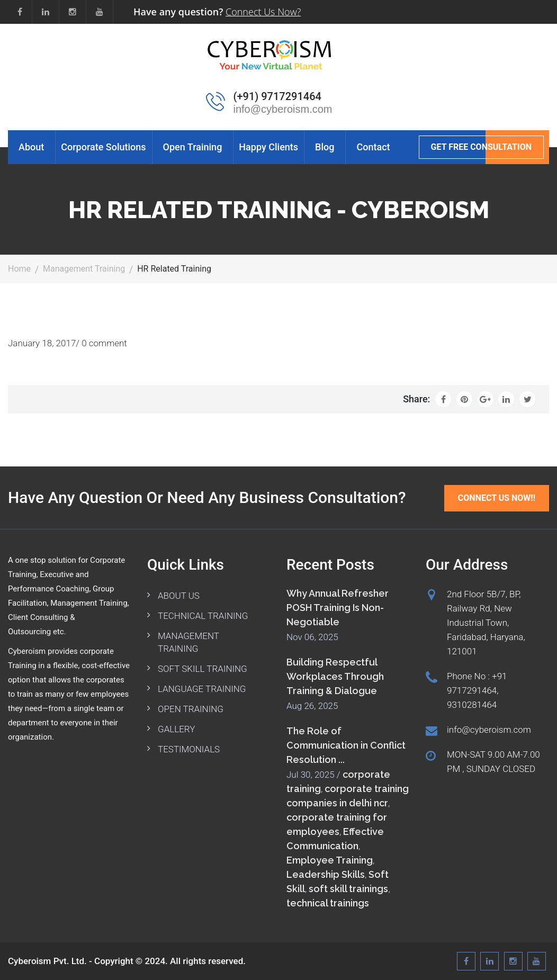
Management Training (84, 269)
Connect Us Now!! (497, 498)
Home (19, 269)
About (31, 147)
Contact (373, 147)
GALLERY (176, 729)
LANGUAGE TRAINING (202, 689)
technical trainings (328, 903)
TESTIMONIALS (189, 749)
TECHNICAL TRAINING (203, 616)
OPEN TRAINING (191, 709)
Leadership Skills (326, 874)
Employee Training (330, 860)
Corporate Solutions (103, 147)
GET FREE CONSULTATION (481, 147)
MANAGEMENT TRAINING (188, 642)
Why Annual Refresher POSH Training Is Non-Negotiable (338, 608)
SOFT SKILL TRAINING (203, 669)
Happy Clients (268, 147)
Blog (325, 147)
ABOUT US (179, 596)
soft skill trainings (348, 889)
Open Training (193, 147)
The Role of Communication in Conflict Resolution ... (346, 745)
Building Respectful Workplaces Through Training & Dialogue (335, 676)
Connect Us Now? (263, 12)
